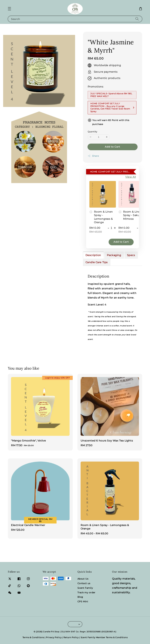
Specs (131, 255)
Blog (80, 597)
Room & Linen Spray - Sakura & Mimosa (132, 215)
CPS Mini (83, 602)
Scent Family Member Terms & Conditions (104, 637)
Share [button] (93, 156)
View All (131, 177)
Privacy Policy (54, 637)
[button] (9, 9)
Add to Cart (112, 147)
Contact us (84, 583)
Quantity (92, 132)
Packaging (114, 255)
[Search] (137, 19)
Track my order (86, 593)
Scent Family (85, 588)
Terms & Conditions (33, 637)
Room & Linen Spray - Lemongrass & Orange (101, 217)
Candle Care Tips (97, 262)
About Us (83, 579)
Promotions (96, 87)
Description (93, 255)
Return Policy (71, 637)
